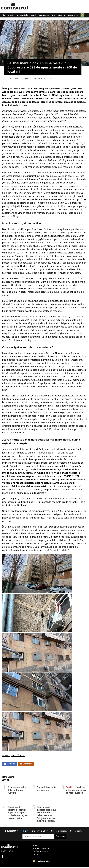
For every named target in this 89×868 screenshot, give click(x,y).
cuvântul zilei (41, 862)
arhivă (36, 846)
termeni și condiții (41, 849)
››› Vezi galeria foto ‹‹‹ (14, 756)
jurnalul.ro (25, 106)
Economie (46, 16)
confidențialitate (40, 852)
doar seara (76, 831)
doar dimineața (59, 831)
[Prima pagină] (4, 15)
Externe (65, 16)
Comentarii (26, 765)
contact (36, 855)
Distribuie (9, 765)
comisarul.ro (17, 79)
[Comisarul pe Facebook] (3, 856)
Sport (35, 16)
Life (56, 16)
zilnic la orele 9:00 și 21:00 (35, 831)
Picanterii (77, 16)
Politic (12, 16)
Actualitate (24, 16)
